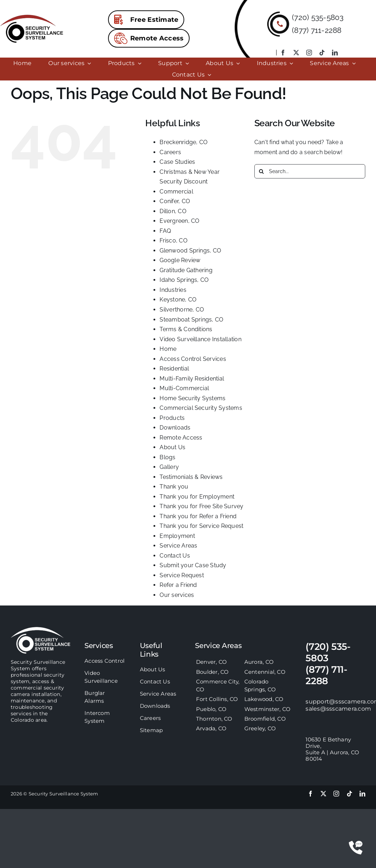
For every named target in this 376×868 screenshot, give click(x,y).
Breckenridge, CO (184, 142)
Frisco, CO (173, 241)
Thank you (174, 487)
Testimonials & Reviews (191, 477)
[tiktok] (322, 53)
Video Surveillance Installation (200, 339)
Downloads (175, 428)
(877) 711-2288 (317, 30)
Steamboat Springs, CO (191, 320)
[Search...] (310, 171)
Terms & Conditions (186, 329)
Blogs (167, 457)
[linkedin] (335, 53)
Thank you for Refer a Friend (198, 516)
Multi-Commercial (184, 388)
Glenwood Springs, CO (190, 251)
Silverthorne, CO (182, 310)
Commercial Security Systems (201, 408)
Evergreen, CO (179, 221)
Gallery (169, 467)
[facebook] (283, 53)
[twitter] (296, 53)
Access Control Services (193, 359)
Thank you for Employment (197, 497)
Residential (174, 369)
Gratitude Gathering (186, 270)
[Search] (262, 171)
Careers (170, 152)
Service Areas (178, 546)
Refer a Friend (178, 585)
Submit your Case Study (193, 565)
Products (172, 418)
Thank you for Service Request (201, 526)
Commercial (176, 192)
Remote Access (181, 438)
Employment (177, 536)
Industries (173, 290)
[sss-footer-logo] (41, 630)
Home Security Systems (192, 398)
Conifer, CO (175, 201)
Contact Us (175, 556)
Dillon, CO (173, 211)
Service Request (182, 575)
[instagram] (309, 53)
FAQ (165, 231)
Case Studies (177, 162)
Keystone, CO (178, 300)
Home (168, 349)
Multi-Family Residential (192, 379)
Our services (177, 595)
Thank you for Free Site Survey (201, 506)
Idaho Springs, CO (184, 280)
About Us (172, 447)
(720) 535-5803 (318, 17)
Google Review (180, 260)
